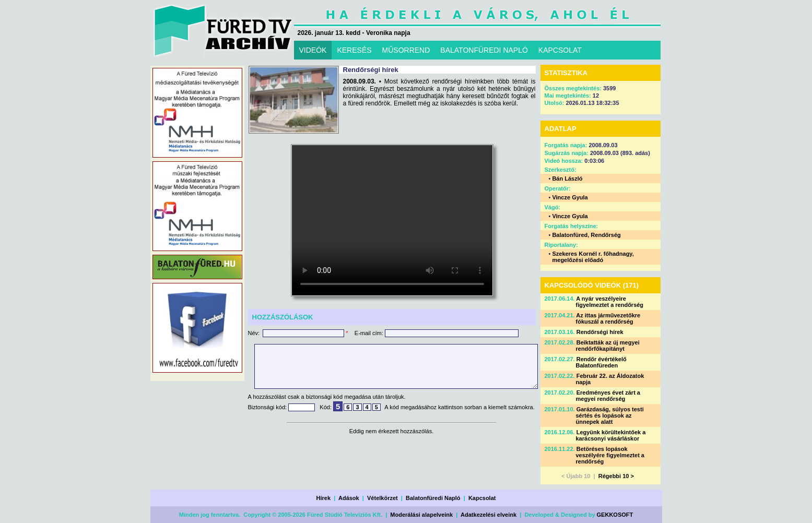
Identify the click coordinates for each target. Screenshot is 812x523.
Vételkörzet (383, 498)
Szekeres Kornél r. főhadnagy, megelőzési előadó (593, 257)
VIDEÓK (313, 50)
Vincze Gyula (570, 197)
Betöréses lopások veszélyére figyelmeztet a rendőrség (610, 455)
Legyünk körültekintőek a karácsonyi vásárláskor (611, 435)
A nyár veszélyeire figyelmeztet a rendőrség (610, 302)
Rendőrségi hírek (600, 332)
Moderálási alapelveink (421, 515)
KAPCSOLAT (560, 50)
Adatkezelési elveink (489, 515)
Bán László (567, 179)
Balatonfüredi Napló (433, 498)
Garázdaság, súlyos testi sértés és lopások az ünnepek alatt (610, 415)
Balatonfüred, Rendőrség (586, 235)
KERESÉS (354, 50)
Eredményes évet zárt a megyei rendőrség (608, 396)
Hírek (324, 498)
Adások (349, 498)
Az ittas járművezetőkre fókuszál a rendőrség (608, 318)
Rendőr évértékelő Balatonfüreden (601, 362)
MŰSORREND (406, 50)
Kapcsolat (482, 498)
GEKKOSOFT (615, 515)
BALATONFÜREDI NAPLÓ (484, 50)
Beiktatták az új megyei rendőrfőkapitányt (608, 346)
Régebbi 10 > (616, 476)
